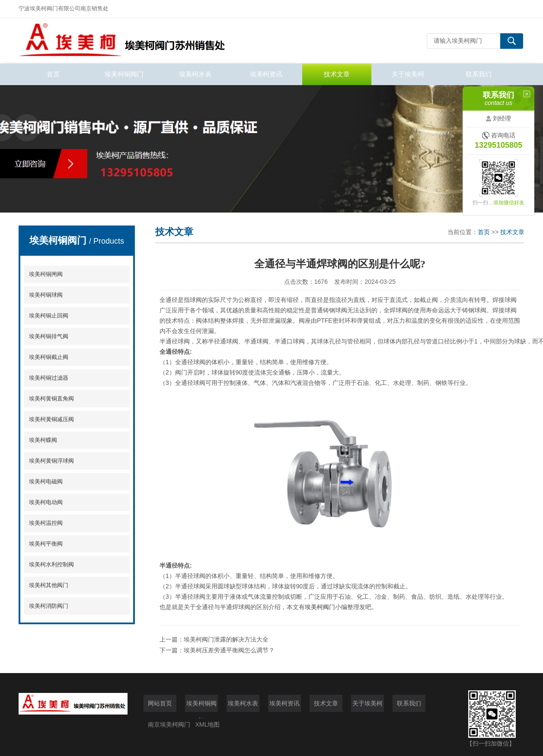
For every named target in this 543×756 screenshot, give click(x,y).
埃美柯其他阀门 (49, 585)
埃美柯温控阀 (46, 523)
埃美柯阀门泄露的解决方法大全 (226, 639)
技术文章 (337, 74)
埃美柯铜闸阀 (46, 274)
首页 (53, 74)
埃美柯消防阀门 (49, 606)
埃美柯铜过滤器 (49, 378)
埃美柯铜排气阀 (49, 336)
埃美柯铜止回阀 (49, 316)
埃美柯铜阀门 (124, 74)
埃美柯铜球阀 (46, 295)
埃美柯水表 (195, 74)
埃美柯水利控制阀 (51, 564)
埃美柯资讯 (266, 74)
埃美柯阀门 (320, 607)
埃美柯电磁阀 (46, 481)
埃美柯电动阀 (46, 502)
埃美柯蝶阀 (43, 440)
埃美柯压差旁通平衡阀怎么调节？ (229, 650)
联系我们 (479, 74)
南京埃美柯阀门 (169, 724)
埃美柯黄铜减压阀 (51, 419)
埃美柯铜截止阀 (49, 357)
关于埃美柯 (408, 74)
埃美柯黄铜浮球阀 (51, 461)
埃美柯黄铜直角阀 (51, 399)
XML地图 (208, 724)
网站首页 (160, 703)
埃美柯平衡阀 (46, 544)
